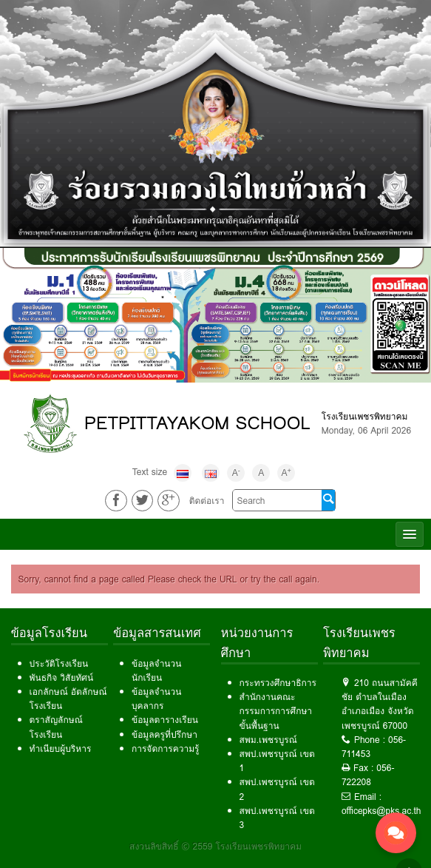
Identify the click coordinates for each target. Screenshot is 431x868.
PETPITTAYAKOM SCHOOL (197, 423)
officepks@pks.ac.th (381, 811)
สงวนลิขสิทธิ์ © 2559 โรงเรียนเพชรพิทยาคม (215, 846)
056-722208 (368, 775)
